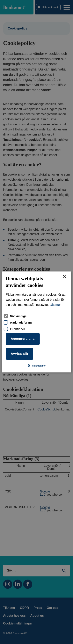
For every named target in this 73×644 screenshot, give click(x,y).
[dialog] (36, 322)
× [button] (64, 277)
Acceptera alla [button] (23, 339)
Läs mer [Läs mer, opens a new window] (55, 305)
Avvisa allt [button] (19, 354)
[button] (37, 366)
